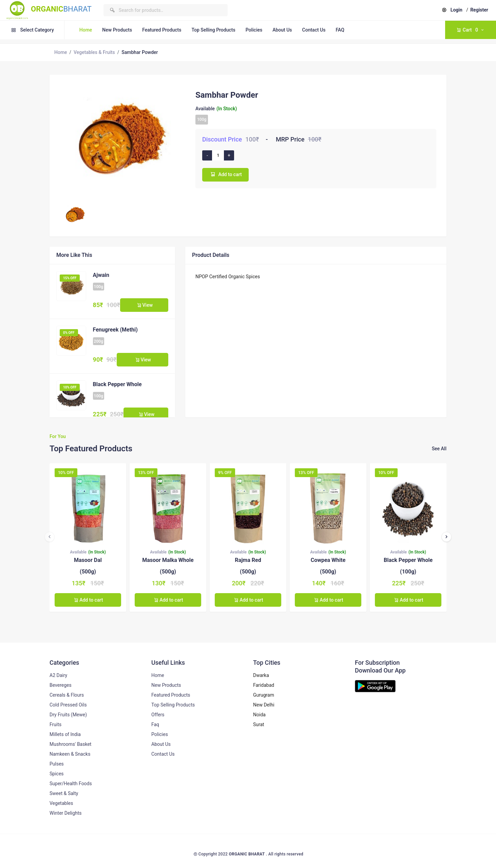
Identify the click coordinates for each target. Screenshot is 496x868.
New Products (117, 30)
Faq (155, 724)
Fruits (55, 724)
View (144, 305)
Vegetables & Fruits (94, 52)
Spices (57, 774)
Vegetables (61, 803)
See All (439, 449)
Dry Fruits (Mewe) (68, 715)
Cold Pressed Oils (68, 705)
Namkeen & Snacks (70, 754)
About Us (282, 30)
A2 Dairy (58, 675)
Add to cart (225, 174)
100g (202, 119)
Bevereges (61, 685)
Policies (254, 30)
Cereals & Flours (67, 695)
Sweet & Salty (64, 793)
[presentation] (50, 537)
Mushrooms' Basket (70, 744)
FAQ (340, 30)
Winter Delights (66, 813)
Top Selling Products (213, 30)
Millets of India (65, 734)
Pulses (57, 764)
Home (86, 30)
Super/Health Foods (71, 784)
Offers (158, 715)
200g (99, 341)
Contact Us (314, 30)
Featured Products (162, 30)
